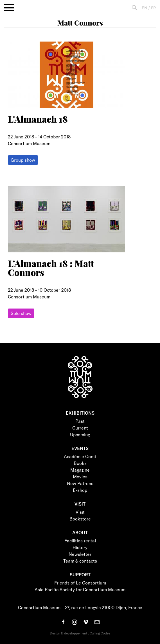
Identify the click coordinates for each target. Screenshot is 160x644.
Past (80, 421)
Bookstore (80, 519)
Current (80, 428)
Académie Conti (80, 456)
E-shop (80, 490)
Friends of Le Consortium (80, 583)
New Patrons (80, 483)
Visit (80, 512)
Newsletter (80, 554)
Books (80, 463)
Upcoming (80, 434)
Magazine (80, 470)
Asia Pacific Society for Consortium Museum (80, 589)
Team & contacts (80, 561)
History (80, 547)
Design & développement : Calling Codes (80, 633)
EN (144, 8)
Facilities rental (80, 541)
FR (153, 8)
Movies (80, 477)
